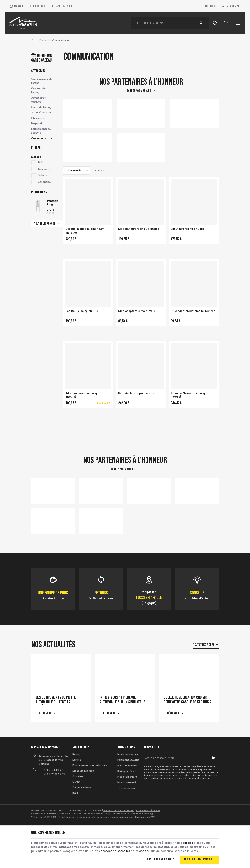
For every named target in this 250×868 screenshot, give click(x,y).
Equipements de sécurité (41, 131)
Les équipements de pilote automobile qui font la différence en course (56, 700)
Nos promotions (127, 777)
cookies (188, 843)
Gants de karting (41, 107)
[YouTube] (43, 786)
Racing (76, 754)
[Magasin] (17, 6)
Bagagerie (37, 124)
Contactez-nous (127, 788)
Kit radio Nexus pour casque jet (139, 393)
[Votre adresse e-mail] (181, 758)
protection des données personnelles (179, 772)
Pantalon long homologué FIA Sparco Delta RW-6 (54, 203)
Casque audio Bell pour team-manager (85, 231)
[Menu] (238, 23)
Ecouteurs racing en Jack (187, 229)
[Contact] (38, 6)
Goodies (78, 776)
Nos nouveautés (127, 782)
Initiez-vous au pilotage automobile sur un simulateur (122, 700)
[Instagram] (52, 786)
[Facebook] (35, 786)
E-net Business (67, 817)
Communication (42, 138)
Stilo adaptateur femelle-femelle (193, 311)
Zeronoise (46, 182)
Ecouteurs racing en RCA (82, 311)
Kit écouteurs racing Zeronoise (139, 229)
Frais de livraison (127, 766)
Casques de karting (38, 90)
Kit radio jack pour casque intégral (83, 395)
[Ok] (214, 758)
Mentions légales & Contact (119, 810)
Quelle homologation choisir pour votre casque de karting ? (187, 700)
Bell (42, 163)
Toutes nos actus (204, 645)
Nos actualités (53, 645)
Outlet (76, 782)
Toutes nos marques (139, 91)
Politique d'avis (126, 771)
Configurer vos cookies (161, 859)
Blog (210, 6)
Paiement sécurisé (128, 760)
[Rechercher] (201, 23)
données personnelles (115, 851)
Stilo (42, 175)
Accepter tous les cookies (199, 859)
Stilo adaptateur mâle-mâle (137, 311)
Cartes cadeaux (82, 787)
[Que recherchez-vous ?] (170, 23)
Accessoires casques (38, 100)
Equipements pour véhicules (90, 765)
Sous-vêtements (41, 113)
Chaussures (38, 118)
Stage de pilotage (83, 771)
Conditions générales (148, 810)
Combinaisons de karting (42, 81)
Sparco (44, 169)
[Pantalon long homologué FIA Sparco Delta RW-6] (38, 206)
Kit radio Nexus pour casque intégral (189, 395)
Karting (43, 40)
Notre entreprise (128, 754)
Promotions (39, 192)
